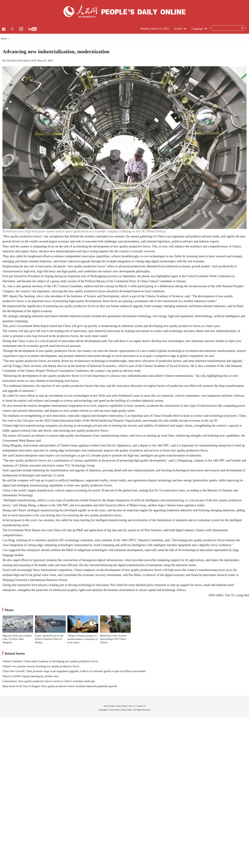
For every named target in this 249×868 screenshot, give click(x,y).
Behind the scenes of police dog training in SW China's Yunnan (113, 639)
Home (4, 39)
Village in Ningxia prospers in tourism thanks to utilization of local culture (82, 639)
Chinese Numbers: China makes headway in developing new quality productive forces (50, 661)
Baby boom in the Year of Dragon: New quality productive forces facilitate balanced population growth (60, 686)
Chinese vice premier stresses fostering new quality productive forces (41, 666)
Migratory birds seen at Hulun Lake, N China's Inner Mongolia (17, 639)
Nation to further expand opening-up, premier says (30, 676)
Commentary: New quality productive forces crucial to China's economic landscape (49, 681)
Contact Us (141, 706)
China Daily (23, 61)
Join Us (132, 706)
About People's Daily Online (115, 706)
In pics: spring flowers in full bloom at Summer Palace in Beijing (49, 639)
